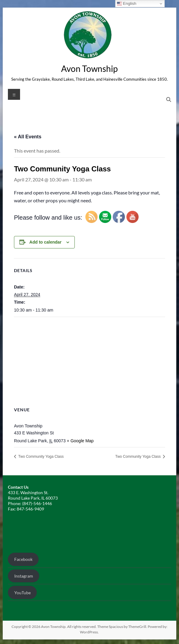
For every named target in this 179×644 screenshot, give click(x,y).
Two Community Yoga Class (41, 457)
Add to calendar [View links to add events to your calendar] (46, 242)
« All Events (28, 137)
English (127, 4)
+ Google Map (80, 441)
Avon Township (89, 69)
